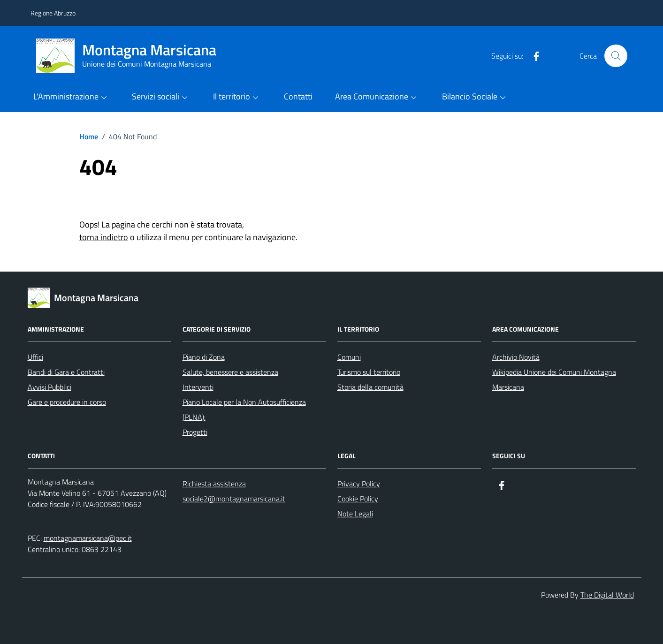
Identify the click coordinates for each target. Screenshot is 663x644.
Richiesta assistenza (214, 484)
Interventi (198, 387)
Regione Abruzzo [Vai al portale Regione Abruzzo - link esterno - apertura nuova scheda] (53, 13)
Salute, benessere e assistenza (230, 372)
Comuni (349, 357)
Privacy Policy (359, 484)
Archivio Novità (516, 357)
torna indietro (104, 237)
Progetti (195, 432)
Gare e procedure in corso (67, 402)
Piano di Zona (204, 357)
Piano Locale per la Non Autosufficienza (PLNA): (244, 409)
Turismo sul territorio (369, 372)
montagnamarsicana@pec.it (88, 538)
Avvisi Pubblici (50, 387)
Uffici (35, 357)
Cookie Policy (358, 499)
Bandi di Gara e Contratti (66, 372)
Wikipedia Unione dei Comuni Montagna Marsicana (554, 379)
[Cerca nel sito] (616, 56)
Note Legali (355, 514)
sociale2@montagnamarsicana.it (234, 499)
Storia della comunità (370, 387)
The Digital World (607, 595)
